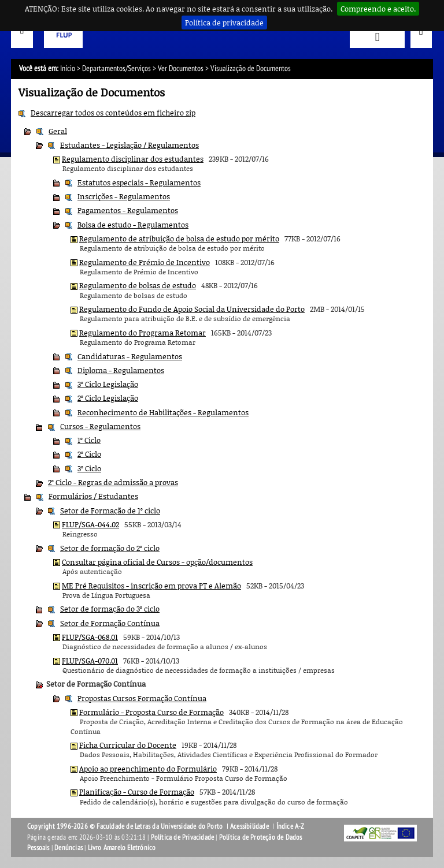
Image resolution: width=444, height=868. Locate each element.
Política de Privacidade (183, 837)
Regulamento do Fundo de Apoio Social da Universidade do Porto (192, 309)
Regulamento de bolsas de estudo (138, 285)
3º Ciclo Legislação (108, 384)
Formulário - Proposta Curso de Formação (151, 712)
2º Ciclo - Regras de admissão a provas (113, 482)
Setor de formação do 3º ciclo (110, 609)
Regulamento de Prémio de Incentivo (145, 262)
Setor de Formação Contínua (110, 623)
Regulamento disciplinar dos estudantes (133, 159)
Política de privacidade (224, 23)
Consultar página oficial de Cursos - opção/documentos (157, 562)
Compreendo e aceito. (378, 9)
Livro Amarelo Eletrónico (122, 848)
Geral (58, 131)
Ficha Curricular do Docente (128, 745)
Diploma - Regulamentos (121, 370)
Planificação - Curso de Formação (137, 792)
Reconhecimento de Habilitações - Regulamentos (163, 412)
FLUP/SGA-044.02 (90, 524)
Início (68, 68)
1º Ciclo (89, 440)
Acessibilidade (249, 826)
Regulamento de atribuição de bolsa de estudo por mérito (179, 239)
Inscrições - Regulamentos (124, 196)
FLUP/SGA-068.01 (90, 637)
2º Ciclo (89, 454)
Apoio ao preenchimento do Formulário (148, 769)
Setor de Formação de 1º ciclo (110, 511)
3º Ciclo (89, 468)
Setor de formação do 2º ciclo (110, 548)
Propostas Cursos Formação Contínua (142, 698)
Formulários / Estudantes (93, 496)
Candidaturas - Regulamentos (130, 356)
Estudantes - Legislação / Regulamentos (129, 145)
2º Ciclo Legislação (108, 398)
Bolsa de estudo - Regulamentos (133, 225)
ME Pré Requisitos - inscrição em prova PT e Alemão (151, 586)
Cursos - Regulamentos (100, 426)
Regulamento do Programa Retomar (143, 333)
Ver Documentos (181, 68)
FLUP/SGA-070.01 (90, 661)
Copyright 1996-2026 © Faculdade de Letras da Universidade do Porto (126, 826)
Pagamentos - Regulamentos (128, 210)
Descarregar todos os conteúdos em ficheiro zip (113, 113)
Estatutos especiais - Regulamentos (139, 182)
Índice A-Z (291, 826)
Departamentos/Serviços (116, 68)
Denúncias (69, 848)
